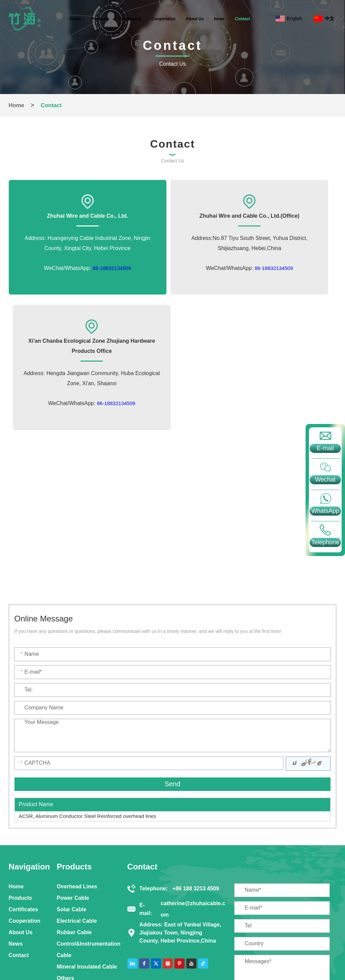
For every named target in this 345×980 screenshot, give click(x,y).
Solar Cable (71, 810)
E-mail (325, 448)
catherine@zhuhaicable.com (193, 811)
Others (65, 879)
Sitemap (176, 954)
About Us (195, 19)
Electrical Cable (77, 822)
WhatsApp (325, 511)
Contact (242, 19)
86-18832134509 (85, 280)
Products (100, 19)
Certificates (130, 19)
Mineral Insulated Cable (87, 868)
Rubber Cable (74, 833)
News (219, 19)
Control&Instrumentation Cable (88, 850)
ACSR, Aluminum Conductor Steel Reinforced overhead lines (92, 717)
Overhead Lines (77, 787)
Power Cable (73, 799)
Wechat (325, 480)
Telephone (325, 542)
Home (75, 19)
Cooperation (164, 19)
